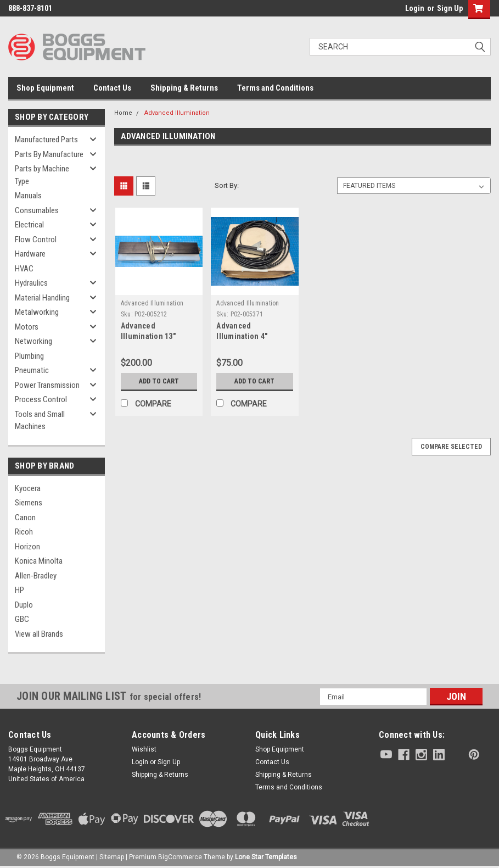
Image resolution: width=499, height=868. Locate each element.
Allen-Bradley (36, 576)
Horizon (27, 547)
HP (19, 590)
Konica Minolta (39, 561)
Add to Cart (159, 381)
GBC (22, 619)
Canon (25, 518)
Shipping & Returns (184, 88)
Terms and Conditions (275, 88)
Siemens (29, 503)
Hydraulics (31, 283)
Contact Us (112, 88)
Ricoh (24, 532)
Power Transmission (47, 385)
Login (415, 8)
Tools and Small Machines (40, 421)
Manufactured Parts (46, 140)
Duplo (24, 605)
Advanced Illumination (177, 113)
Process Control (41, 399)
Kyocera (28, 488)
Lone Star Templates (266, 857)
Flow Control (36, 240)
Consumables (37, 210)
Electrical (29, 225)
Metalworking (37, 312)
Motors (27, 327)
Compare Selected (451, 447)
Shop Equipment (45, 88)
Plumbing (29, 356)
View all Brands (39, 634)
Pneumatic (32, 370)
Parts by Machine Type (42, 175)
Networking (33, 341)
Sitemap (112, 857)
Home (123, 113)
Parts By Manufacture (49, 154)
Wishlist (144, 749)
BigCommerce (180, 857)
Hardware (30, 254)
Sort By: (227, 185)
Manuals (28, 196)
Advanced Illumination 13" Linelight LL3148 (149, 336)
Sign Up (450, 8)
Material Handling (42, 298)
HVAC (24, 269)
